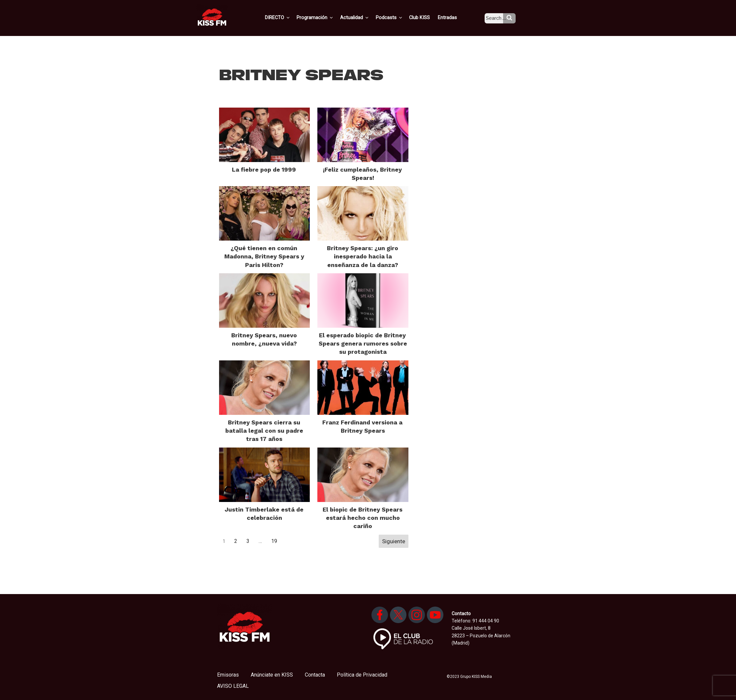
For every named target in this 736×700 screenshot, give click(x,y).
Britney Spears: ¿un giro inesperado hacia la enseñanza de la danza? (363, 256)
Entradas (452, 17)
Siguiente (394, 541)
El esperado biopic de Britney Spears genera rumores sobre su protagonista (363, 343)
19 (274, 541)
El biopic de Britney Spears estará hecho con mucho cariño (363, 518)
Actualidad (363, 17)
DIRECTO (289, 17)
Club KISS (425, 17)
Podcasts (397, 17)
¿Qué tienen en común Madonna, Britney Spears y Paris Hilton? (264, 256)
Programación (325, 17)
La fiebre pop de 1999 (264, 169)
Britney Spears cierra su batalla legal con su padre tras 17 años (264, 431)
